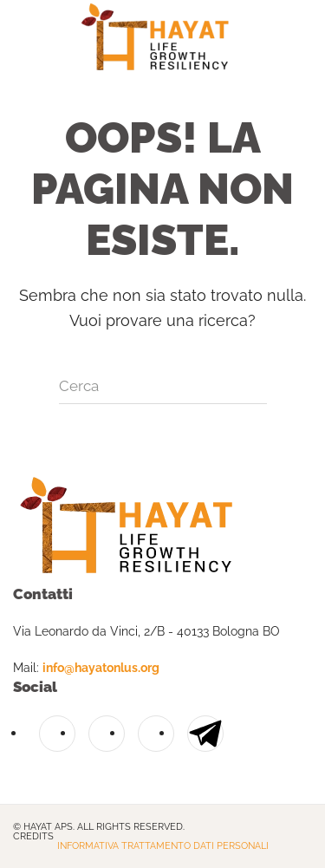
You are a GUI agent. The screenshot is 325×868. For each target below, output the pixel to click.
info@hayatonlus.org (101, 668)
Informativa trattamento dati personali (163, 846)
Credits (33, 836)
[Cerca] (163, 386)
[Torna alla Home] (163, 39)
